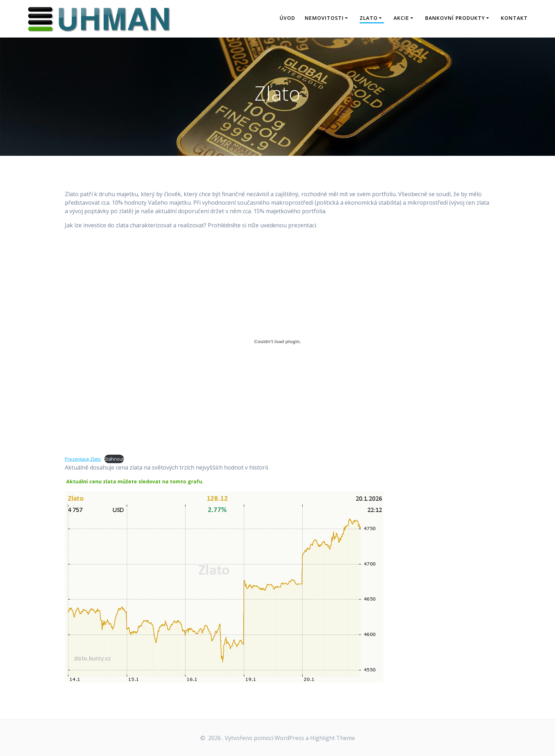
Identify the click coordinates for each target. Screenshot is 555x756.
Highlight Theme (333, 738)
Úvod (287, 18)
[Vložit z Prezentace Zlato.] (277, 341)
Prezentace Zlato (83, 459)
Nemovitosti (324, 18)
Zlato (369, 18)
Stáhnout (114, 459)
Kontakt (514, 18)
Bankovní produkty (455, 18)
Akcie (401, 18)
